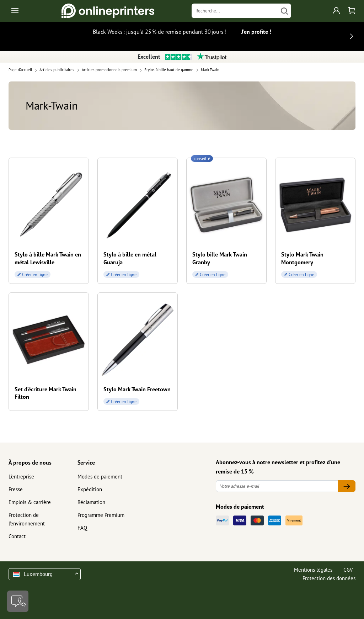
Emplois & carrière (30, 502)
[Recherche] (235, 11)
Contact (17, 536)
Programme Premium (101, 515)
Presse (16, 489)
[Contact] (18, 601)
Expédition (90, 489)
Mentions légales (313, 570)
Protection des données (329, 578)
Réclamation (91, 502)
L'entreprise (21, 477)
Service (86, 462)
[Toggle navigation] (15, 11)
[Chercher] (284, 11)
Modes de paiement (100, 477)
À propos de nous (30, 462)
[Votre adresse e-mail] (277, 486)
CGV (348, 570)
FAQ (82, 528)
